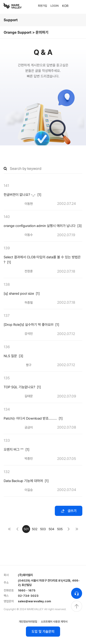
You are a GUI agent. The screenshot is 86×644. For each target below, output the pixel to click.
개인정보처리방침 (28, 622)
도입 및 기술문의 (43, 632)
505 (60, 529)
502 (35, 529)
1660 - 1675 (27, 590)
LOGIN (55, 6)
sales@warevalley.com (34, 601)
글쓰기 (69, 511)
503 (43, 529)
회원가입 (42, 6)
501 (26, 529)
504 (51, 529)
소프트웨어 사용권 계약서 (54, 622)
